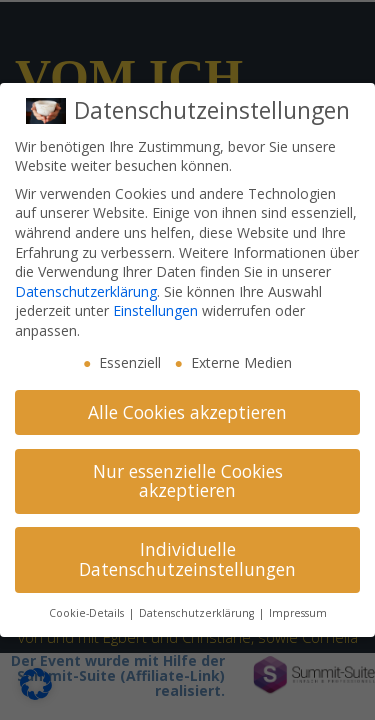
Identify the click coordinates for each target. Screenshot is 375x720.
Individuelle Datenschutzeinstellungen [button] (187, 559)
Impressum (298, 613)
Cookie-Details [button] (88, 613)
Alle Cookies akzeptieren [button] (187, 412)
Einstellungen (155, 310)
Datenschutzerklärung (86, 291)
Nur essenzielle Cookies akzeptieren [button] (188, 481)
